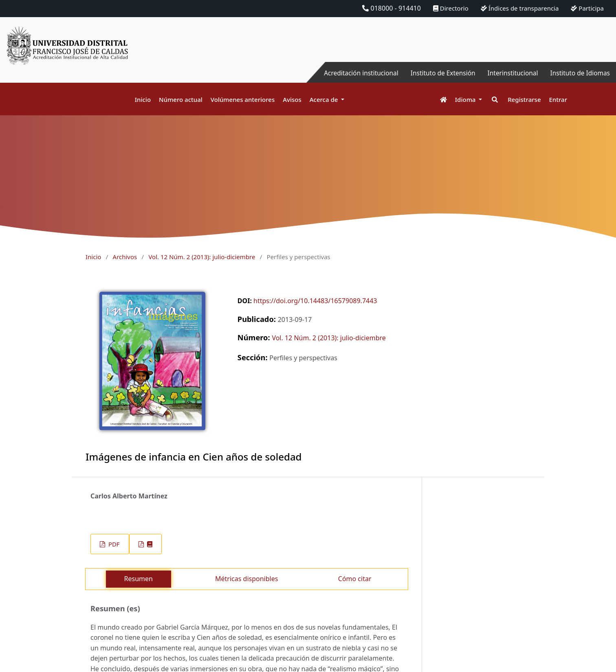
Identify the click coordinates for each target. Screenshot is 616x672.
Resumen (139, 579)
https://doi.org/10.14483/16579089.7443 (315, 301)
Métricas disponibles (246, 579)
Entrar (558, 99)
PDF (113, 544)
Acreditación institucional (353, 73)
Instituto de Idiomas (579, 73)
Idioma (466, 99)
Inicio (143, 99)
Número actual (181, 99)
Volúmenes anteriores (243, 99)
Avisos (292, 99)
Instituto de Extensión (438, 73)
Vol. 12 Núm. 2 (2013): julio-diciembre (202, 257)
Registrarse (524, 99)
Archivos (125, 257)
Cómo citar (355, 579)
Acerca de (325, 99)
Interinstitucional (510, 73)
